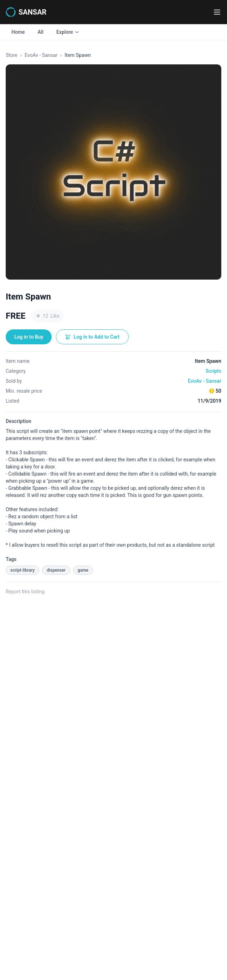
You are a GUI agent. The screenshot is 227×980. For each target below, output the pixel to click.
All (41, 32)
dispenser (56, 570)
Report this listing (25, 592)
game (83, 570)
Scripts (213, 371)
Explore (68, 32)
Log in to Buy (29, 337)
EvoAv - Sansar (41, 55)
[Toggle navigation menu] (217, 12)
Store (12, 55)
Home (18, 32)
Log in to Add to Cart (92, 337)
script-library (22, 570)
